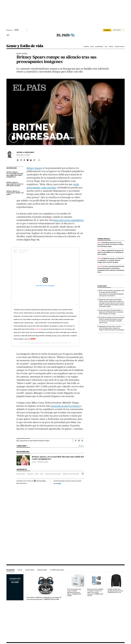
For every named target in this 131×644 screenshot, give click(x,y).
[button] (66, 112)
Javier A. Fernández (25, 152)
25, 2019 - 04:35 (23, 155)
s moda (111, 47)
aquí (59, 483)
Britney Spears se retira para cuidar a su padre (15, 193)
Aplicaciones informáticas (53, 474)
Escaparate (10, 570)
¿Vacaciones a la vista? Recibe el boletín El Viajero (34, 441)
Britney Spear (34, 168)
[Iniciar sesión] (118, 30)
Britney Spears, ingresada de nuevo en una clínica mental (15, 184)
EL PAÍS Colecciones (57, 570)
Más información (22, 483)
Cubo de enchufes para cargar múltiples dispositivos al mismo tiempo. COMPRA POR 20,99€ (74, 592)
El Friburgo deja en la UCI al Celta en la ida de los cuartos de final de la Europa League (110, 244)
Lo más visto (102, 286)
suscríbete (107, 30)
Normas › (81, 446)
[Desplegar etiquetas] (83, 474)
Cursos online (30, 570)
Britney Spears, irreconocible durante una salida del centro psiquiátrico (15, 175)
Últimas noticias (119, 47)
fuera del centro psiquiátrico (69, 220)
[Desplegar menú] (8, 35)
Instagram (30, 474)
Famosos (86, 47)
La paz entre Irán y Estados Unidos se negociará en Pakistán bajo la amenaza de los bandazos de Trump (111, 312)
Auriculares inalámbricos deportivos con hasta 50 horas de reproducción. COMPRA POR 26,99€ (44, 598)
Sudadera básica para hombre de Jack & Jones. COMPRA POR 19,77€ (115, 591)
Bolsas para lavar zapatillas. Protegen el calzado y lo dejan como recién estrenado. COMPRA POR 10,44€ (95, 592)
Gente (37, 474)
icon (106, 47)
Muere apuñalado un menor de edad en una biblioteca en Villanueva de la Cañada (110, 252)
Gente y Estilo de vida (25, 46)
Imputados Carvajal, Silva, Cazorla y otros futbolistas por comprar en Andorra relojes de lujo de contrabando (111, 328)
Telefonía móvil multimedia (71, 474)
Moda (92, 47)
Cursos (20, 570)
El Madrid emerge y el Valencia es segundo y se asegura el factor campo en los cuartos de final (111, 260)
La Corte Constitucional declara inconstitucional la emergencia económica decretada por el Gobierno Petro (111, 269)
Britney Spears (22, 54)
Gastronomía (99, 47)
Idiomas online (42, 570)
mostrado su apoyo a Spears (65, 406)
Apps (42, 474)
